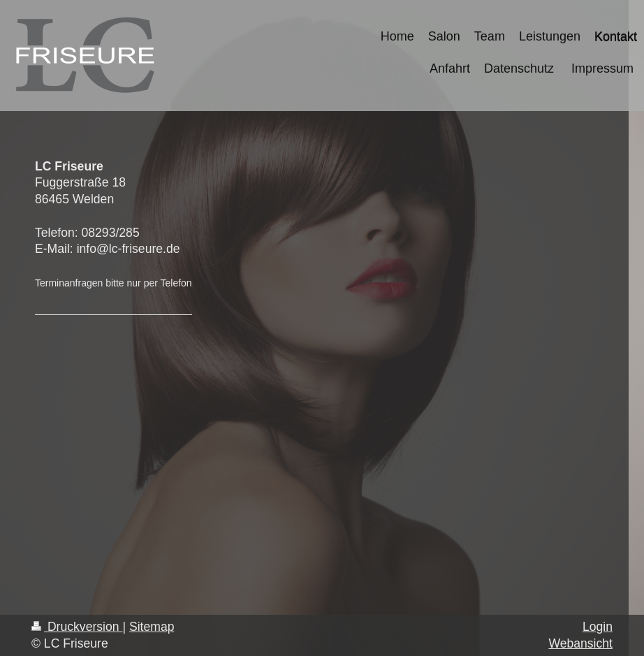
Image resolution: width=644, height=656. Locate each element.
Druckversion (77, 627)
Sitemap (152, 627)
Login (598, 627)
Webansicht (580, 643)
